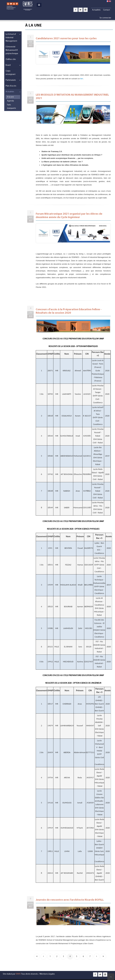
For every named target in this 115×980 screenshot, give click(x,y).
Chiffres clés (11, 59)
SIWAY (18, 974)
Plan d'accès (11, 86)
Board (8, 65)
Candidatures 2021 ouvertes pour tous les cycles (66, 39)
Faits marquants (12, 107)
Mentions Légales (47, 974)
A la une (10, 97)
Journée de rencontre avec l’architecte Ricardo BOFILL (70, 900)
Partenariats (11, 80)
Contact (107, 10)
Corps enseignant (11, 73)
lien (82, 79)
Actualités (96, 10)
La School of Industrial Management (11, 38)
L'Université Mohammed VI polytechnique (12, 50)
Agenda (10, 101)
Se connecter (105, 18)
